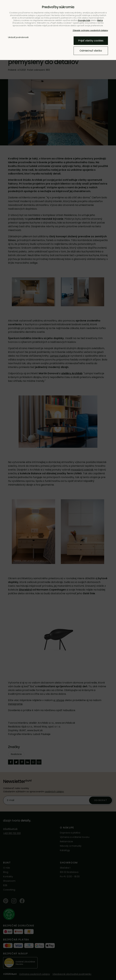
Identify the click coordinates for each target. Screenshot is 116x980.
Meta (100, 20)
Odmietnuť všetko (91, 51)
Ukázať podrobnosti (18, 37)
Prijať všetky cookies (91, 41)
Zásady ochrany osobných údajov (90, 30)
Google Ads (84, 20)
